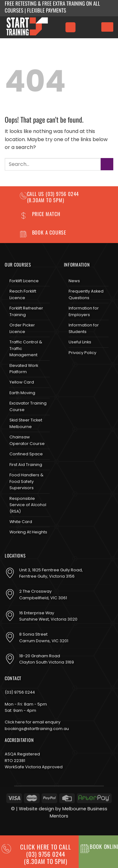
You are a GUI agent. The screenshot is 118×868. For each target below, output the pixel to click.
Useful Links (80, 342)
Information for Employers (84, 311)
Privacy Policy (82, 353)
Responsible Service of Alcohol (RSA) (28, 505)
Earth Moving (22, 393)
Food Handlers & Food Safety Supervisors (26, 481)
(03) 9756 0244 (20, 692)
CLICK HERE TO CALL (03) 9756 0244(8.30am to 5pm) (46, 854)
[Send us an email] (89, 369)
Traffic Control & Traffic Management (26, 348)
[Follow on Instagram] (79, 369)
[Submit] (107, 164)
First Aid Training (26, 465)
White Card (21, 522)
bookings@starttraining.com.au (37, 729)
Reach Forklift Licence (23, 294)
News (74, 281)
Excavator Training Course (28, 406)
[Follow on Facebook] (69, 369)
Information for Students (84, 328)
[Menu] (70, 27)
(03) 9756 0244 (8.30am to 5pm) (53, 197)
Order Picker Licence (22, 328)
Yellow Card (22, 382)
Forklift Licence (24, 281)
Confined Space (26, 454)
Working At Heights (28, 532)
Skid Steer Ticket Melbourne (26, 423)
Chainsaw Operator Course (27, 440)
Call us (36, 194)
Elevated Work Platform (24, 369)
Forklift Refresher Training (26, 311)
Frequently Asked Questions (86, 294)
